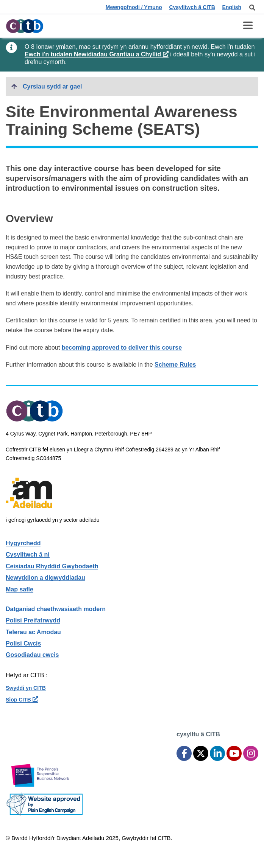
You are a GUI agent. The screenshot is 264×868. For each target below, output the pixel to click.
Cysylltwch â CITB (192, 7)
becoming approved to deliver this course (122, 348)
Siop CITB (22, 700)
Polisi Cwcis (23, 643)
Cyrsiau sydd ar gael (52, 86)
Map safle (20, 589)
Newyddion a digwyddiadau (45, 578)
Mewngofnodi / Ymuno (134, 7)
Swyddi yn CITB (26, 688)
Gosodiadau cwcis (32, 655)
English (232, 7)
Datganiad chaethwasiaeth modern (56, 609)
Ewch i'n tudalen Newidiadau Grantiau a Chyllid (97, 54)
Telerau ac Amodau (33, 632)
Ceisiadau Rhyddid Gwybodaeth (52, 566)
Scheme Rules (175, 365)
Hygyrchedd (23, 543)
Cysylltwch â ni (28, 555)
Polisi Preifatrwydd (33, 620)
